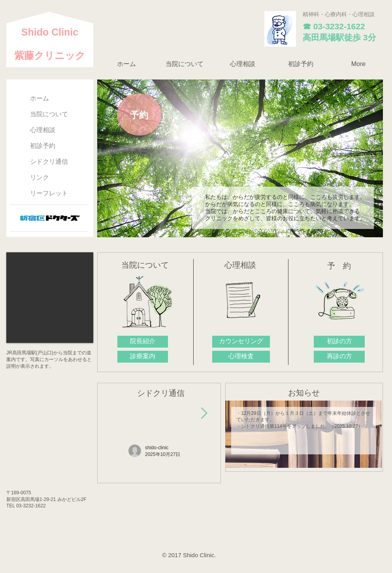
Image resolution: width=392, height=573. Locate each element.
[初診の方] (339, 342)
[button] (184, 64)
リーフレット (49, 193)
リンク (40, 177)
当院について (49, 114)
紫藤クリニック (50, 55)
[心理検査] (241, 357)
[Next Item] (204, 413)
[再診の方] (339, 357)
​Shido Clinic (50, 32)
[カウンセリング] (241, 342)
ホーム (40, 98)
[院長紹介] (143, 342)
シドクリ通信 (49, 162)
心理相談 (43, 130)
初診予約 (43, 146)
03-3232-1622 (339, 26)
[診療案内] (143, 357)
